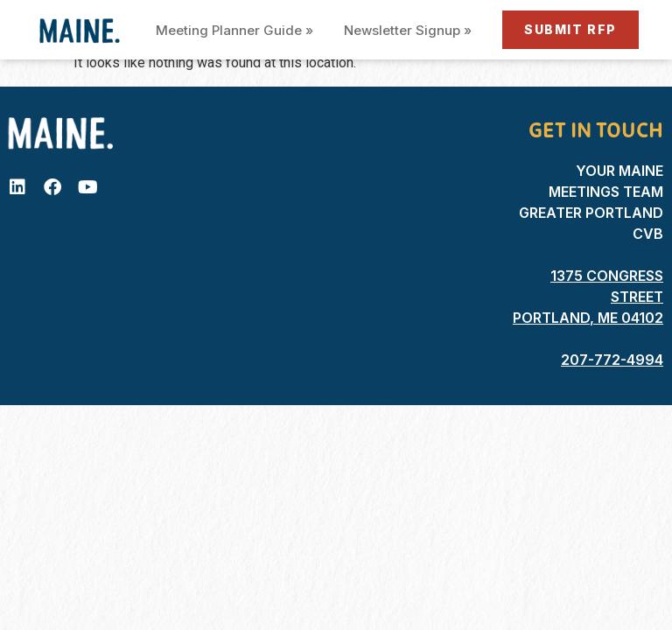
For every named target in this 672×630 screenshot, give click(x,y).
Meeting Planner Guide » (234, 30)
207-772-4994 (612, 360)
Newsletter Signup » (408, 30)
